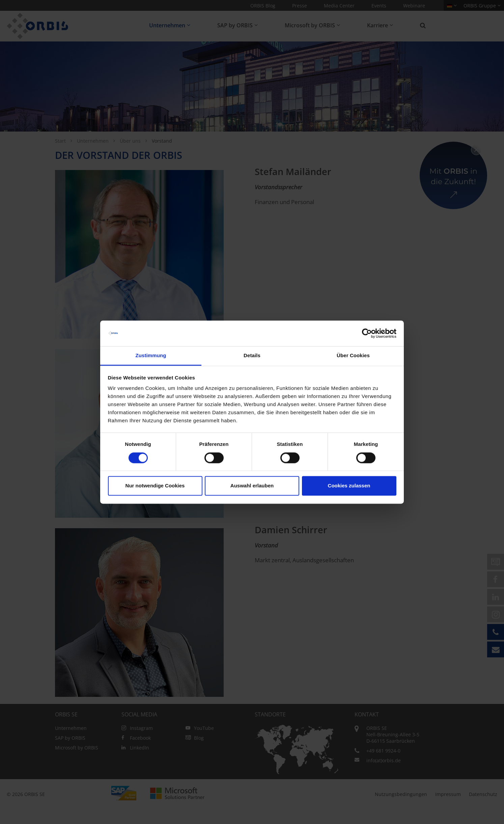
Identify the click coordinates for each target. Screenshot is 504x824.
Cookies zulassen (349, 486)
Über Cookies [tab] (353, 356)
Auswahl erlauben (252, 486)
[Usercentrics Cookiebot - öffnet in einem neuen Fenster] (367, 333)
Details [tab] (252, 356)
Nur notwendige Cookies (155, 486)
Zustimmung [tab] (151, 356)
